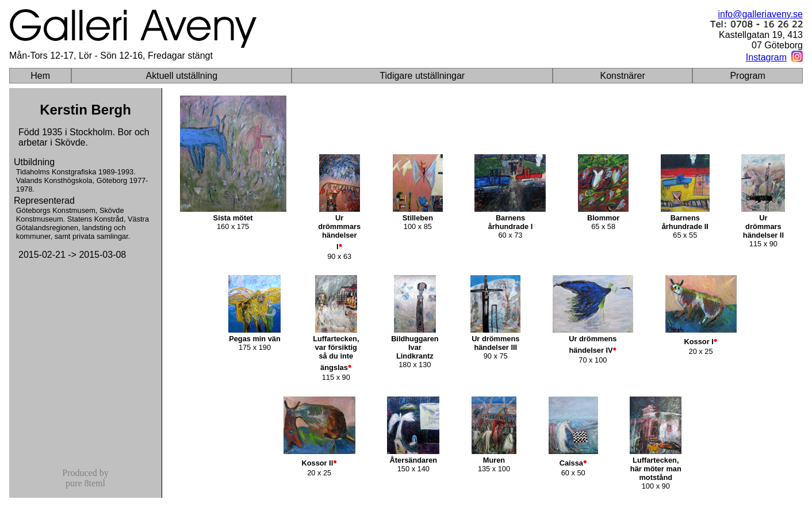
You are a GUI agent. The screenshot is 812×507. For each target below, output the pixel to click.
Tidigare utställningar (422, 76)
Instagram (766, 57)
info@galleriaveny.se (760, 14)
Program (747, 76)
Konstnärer (623, 76)
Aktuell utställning (182, 76)
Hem (40, 76)
